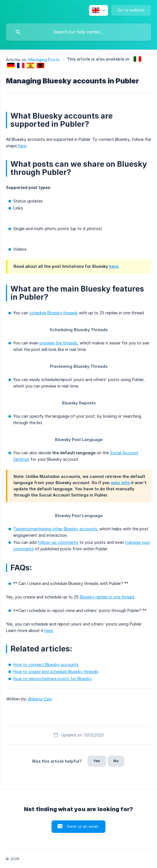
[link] (137, 59)
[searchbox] (78, 32)
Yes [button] (97, 761)
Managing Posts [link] (44, 60)
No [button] (116, 761)
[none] (99, 10)
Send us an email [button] (82, 826)
